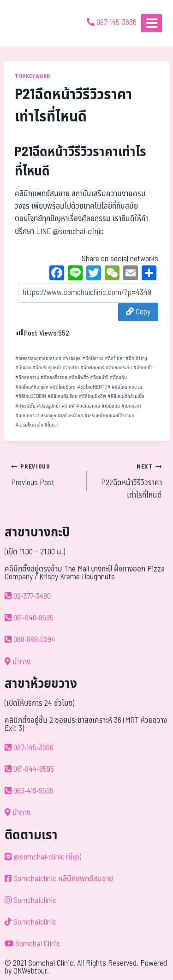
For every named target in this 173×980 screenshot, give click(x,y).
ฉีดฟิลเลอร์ (92, 368)
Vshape (72, 358)
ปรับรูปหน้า (49, 406)
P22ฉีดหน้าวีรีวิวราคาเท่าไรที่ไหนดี (128, 481)
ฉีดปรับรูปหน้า (47, 368)
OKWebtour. (31, 971)
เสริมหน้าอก (70, 416)
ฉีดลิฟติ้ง (79, 377)
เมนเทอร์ (25, 416)
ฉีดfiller (114, 358)
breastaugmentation (38, 358)
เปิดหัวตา (131, 406)
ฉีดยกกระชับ (119, 368)
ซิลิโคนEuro (63, 387)
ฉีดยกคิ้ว (143, 368)
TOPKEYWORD (33, 76)
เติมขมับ (111, 406)
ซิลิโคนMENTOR (94, 387)
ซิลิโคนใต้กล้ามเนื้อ (126, 396)
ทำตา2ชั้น (25, 406)
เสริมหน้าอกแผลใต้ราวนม (109, 416)
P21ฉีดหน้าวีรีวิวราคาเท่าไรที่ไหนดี (81, 162)
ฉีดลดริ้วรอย (54, 377)
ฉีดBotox (93, 358)
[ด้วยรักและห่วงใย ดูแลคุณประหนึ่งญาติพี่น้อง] (33, 23)
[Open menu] (152, 23)
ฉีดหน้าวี (99, 377)
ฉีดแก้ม (118, 377)
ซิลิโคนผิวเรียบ (63, 396)
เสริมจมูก (46, 416)
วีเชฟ (68, 406)
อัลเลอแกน (88, 406)
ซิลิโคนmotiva (127, 387)
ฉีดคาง (23, 368)
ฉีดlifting (136, 358)
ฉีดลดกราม (27, 377)
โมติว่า (51, 425)
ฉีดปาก (71, 368)
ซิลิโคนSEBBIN (31, 396)
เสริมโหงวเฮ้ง (29, 425)
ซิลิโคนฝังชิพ (92, 396)
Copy (138, 312)
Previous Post (45, 475)
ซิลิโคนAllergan (32, 387)
